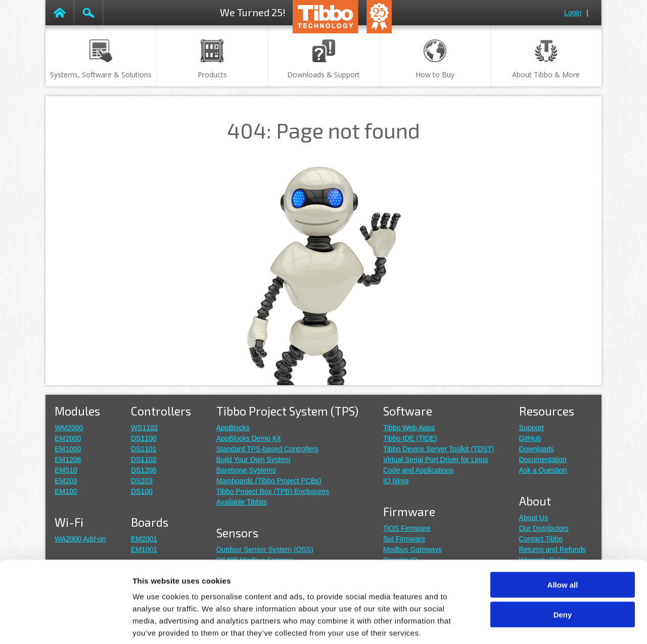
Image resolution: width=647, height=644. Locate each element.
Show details (530, 624)
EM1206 (68, 459)
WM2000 (69, 428)
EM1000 (68, 449)
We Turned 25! (253, 12)
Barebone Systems (246, 470)
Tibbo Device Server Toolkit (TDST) (438, 449)
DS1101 (144, 449)
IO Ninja (396, 481)
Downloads (537, 449)
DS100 (142, 491)
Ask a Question (543, 470)
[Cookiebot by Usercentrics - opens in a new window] (65, 624)
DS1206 (144, 470)
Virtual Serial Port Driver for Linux (435, 459)
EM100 (66, 491)
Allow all (563, 535)
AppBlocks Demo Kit (249, 438)
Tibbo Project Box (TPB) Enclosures (273, 491)
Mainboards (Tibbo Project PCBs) (269, 481)
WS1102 (145, 428)
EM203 (66, 481)
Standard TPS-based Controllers (267, 449)
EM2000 (68, 438)
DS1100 (144, 438)
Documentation (543, 459)
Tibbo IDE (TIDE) (410, 438)
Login (573, 13)
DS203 (142, 481)
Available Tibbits (242, 502)
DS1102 (144, 459)
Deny (563, 565)
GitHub (530, 438)
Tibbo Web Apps (409, 428)
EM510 (66, 470)
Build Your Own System (253, 459)
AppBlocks (233, 428)
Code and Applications (418, 470)
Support (532, 428)
